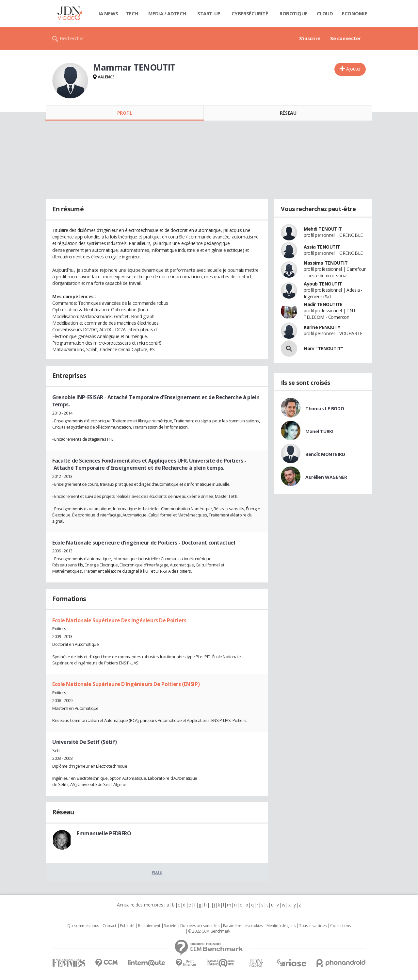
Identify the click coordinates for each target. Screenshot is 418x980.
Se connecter (346, 38)
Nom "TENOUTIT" (323, 348)
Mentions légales (281, 926)
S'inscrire (310, 38)
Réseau (288, 113)
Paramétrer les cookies (243, 926)
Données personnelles (200, 926)
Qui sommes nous (83, 926)
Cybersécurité (250, 13)
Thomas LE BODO (325, 408)
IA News (108, 13)
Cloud (325, 13)
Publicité (127, 926)
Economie (355, 13)
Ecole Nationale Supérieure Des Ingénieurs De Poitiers (119, 620)
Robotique (293, 13)
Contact (109, 926)
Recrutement (149, 926)
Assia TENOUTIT (322, 247)
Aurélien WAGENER (326, 477)
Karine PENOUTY (322, 327)
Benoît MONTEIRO (325, 454)
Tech (132, 13)
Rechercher (72, 38)
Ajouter (354, 69)
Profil (125, 113)
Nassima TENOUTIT (326, 263)
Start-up (209, 13)
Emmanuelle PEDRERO (104, 833)
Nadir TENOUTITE (323, 304)
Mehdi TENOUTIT (323, 229)
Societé (170, 926)
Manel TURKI (319, 431)
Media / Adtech (167, 13)
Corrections (340, 926)
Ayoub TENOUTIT (323, 284)
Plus (157, 872)
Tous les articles (313, 926)
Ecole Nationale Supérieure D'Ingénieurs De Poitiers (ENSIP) (126, 684)
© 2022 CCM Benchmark (209, 931)
